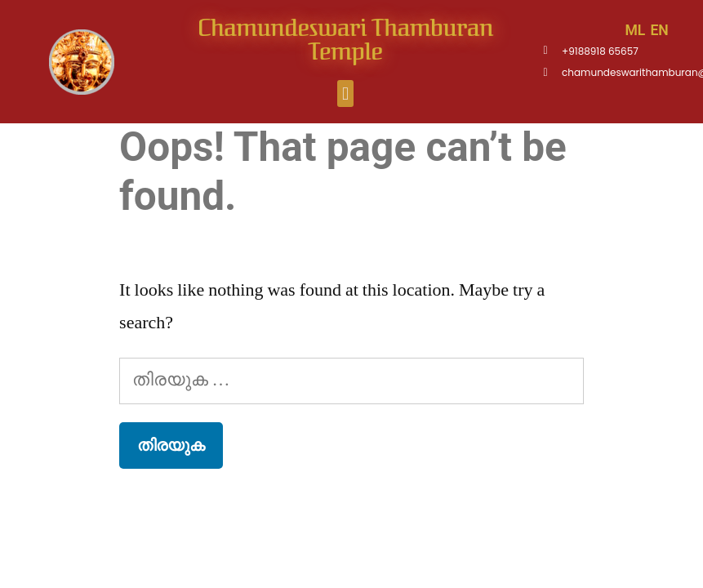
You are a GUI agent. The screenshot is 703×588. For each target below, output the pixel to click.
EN (659, 30)
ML (635, 30)
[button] (345, 94)
